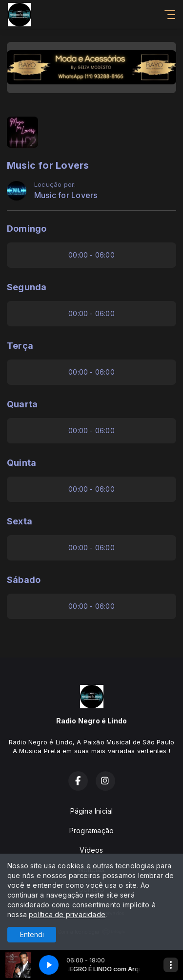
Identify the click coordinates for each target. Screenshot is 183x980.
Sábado (24, 580)
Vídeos (91, 850)
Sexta (20, 521)
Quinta (21, 463)
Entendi (32, 934)
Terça (20, 346)
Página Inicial (92, 811)
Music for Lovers (66, 195)
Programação (91, 830)
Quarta (22, 404)
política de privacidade (67, 914)
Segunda (27, 287)
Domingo (27, 229)
